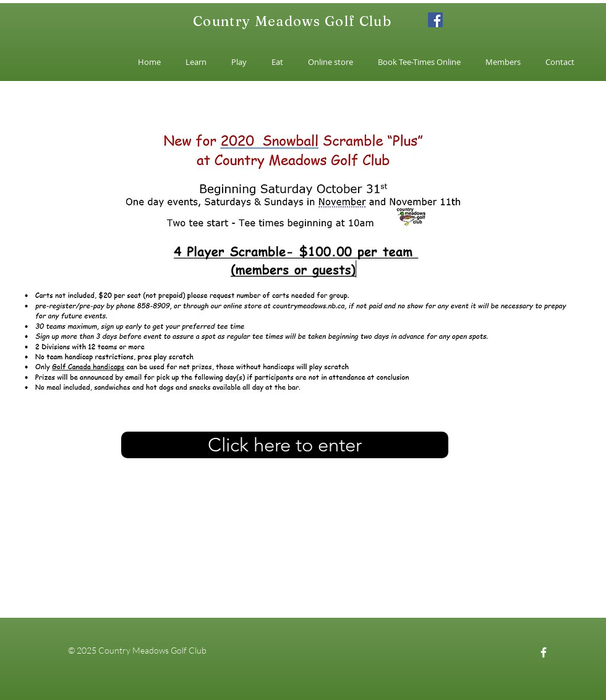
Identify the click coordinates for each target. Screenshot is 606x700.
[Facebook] (435, 20)
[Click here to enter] (285, 445)
